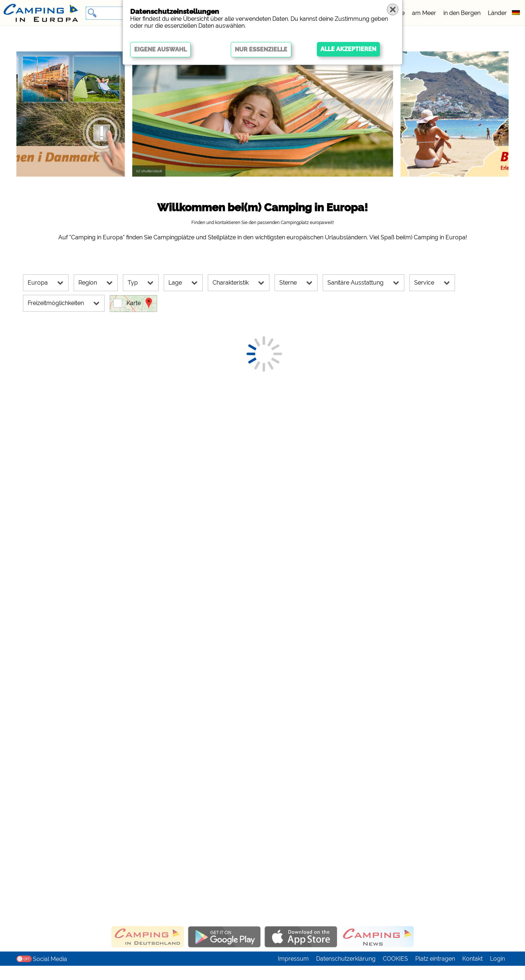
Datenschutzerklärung (346, 973)
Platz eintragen (435, 973)
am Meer (424, 13)
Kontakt (472, 973)
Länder (497, 13)
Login (497, 973)
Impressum (293, 973)
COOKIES (395, 973)
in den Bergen (462, 13)
